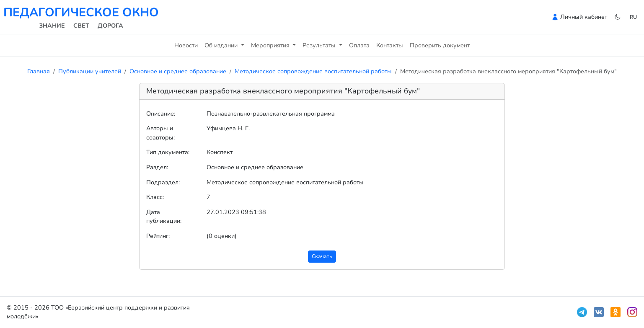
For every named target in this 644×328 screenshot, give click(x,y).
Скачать (322, 256)
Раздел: (157, 167)
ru (633, 17)
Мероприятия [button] (271, 45)
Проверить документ (440, 45)
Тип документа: (168, 152)
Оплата (359, 45)
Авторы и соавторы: (160, 133)
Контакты (390, 45)
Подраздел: (163, 182)
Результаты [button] (320, 45)
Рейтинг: (158, 236)
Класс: (155, 197)
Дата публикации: (164, 217)
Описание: (161, 114)
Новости (186, 45)
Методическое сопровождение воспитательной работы (313, 71)
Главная (39, 71)
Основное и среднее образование (178, 71)
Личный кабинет (584, 17)
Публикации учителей (90, 71)
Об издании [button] (222, 45)
